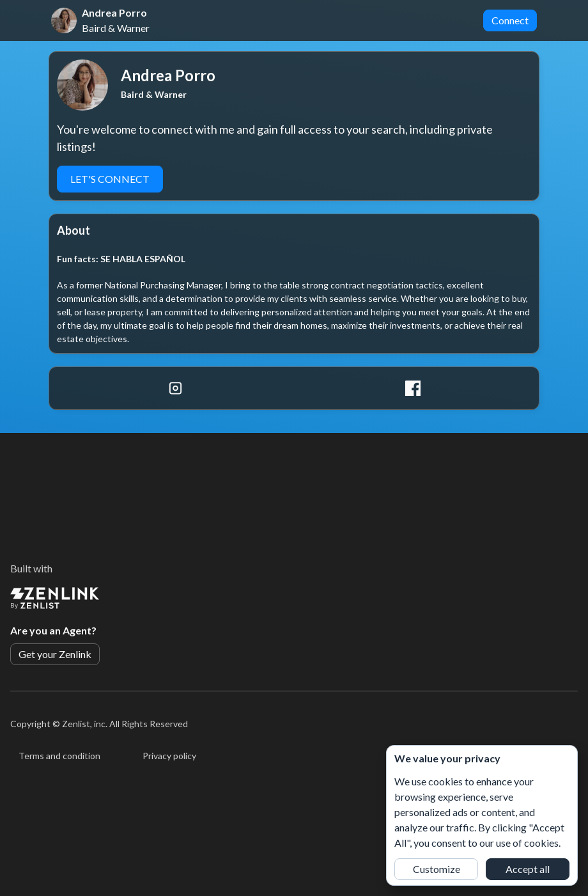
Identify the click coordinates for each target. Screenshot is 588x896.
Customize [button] (437, 869)
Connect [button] (510, 20)
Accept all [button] (528, 869)
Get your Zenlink (55, 654)
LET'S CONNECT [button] (110, 179)
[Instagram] (175, 388)
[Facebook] (413, 388)
